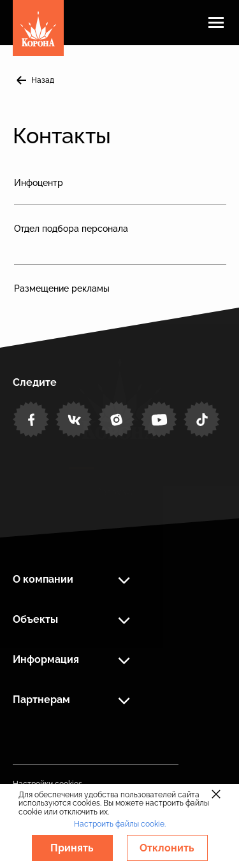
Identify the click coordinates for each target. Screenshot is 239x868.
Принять (72, 848)
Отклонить (167, 848)
